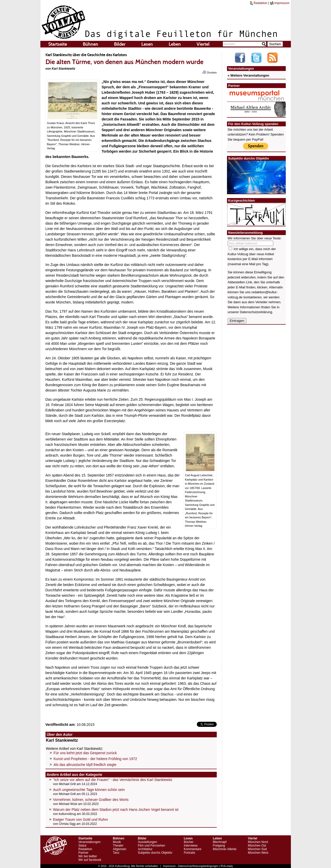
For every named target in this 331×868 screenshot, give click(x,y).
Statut (82, 846)
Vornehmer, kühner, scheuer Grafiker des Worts (91, 800)
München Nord (258, 842)
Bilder (120, 44)
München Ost (257, 846)
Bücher (189, 842)
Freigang (219, 846)
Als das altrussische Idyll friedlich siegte (85, 765)
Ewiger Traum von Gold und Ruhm (81, 820)
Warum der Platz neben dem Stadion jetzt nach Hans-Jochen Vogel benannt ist (116, 810)
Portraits (190, 853)
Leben (175, 44)
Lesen (147, 44)
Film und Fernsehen (151, 846)
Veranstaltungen (90, 842)
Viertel (203, 44)
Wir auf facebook (90, 860)
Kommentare (193, 849)
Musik (117, 842)
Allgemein (120, 849)
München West (258, 853)
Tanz (116, 853)
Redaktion (259, 3)
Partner (83, 853)
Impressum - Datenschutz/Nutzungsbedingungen (191, 866)
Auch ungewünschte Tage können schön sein (89, 790)
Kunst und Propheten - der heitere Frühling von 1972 (95, 759)
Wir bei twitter (88, 856)
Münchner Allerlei (225, 849)
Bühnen (90, 44)
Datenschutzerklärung (256, 312)
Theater (118, 846)
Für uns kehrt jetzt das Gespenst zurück (85, 753)
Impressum (280, 3)
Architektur (145, 849)
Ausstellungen (147, 842)
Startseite (58, 44)
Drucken (209, 72)
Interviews (191, 846)
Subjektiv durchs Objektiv (155, 853)
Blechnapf (220, 842)
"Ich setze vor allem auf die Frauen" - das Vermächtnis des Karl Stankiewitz (113, 780)
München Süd (257, 849)
